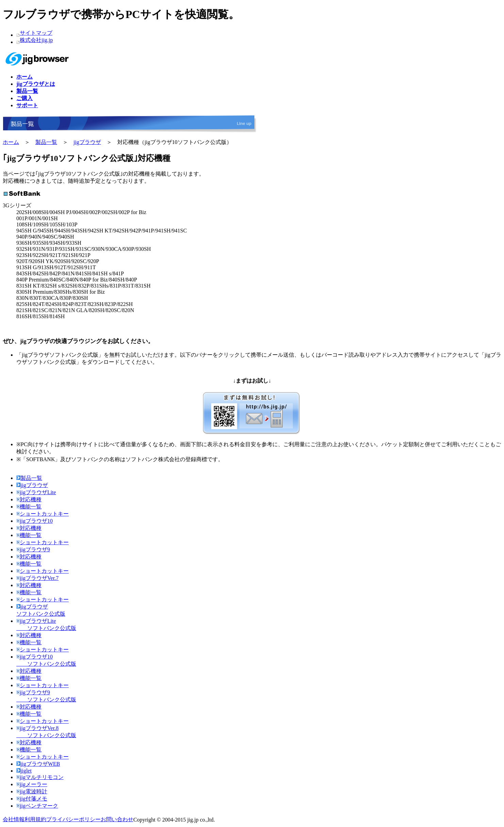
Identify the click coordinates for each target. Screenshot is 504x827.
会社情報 (14, 819)
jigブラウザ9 (33, 549)
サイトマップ (36, 33)
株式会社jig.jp (36, 40)
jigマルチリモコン (40, 777)
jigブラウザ (87, 142)
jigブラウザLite (36, 492)
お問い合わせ (117, 819)
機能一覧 (29, 507)
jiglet (24, 771)
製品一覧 (46, 142)
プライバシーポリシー (73, 819)
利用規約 (35, 819)
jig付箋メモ (32, 799)
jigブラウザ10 (35, 521)
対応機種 (29, 499)
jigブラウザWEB (38, 764)
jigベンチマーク (37, 806)
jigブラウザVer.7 (37, 578)
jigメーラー (32, 784)
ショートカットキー (43, 514)
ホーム (11, 142)
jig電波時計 (32, 791)
